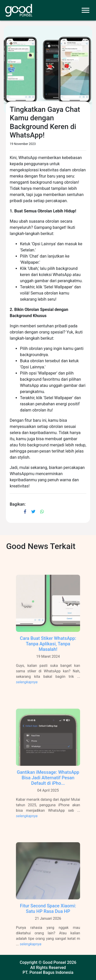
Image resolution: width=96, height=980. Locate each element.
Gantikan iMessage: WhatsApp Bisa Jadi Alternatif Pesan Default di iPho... (48, 784)
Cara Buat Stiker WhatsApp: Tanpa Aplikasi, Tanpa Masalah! (48, 650)
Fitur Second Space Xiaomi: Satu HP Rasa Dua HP (48, 914)
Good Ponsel (54, 962)
